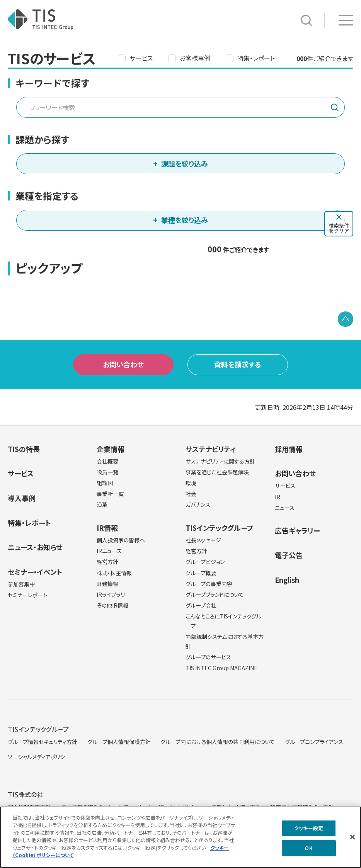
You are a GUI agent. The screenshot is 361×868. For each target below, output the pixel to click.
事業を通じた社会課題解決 (217, 472)
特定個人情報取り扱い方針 (302, 807)
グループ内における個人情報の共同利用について (218, 742)
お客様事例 (195, 58)
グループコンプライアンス (314, 742)
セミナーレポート (27, 595)
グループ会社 (201, 605)
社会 (191, 494)
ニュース (285, 508)
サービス (141, 58)
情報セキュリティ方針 (236, 807)
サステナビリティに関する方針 (220, 461)
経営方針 (107, 562)
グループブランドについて (215, 595)
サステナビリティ (210, 449)
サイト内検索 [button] (307, 20)
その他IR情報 (112, 605)
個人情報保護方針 (29, 807)
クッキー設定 (309, 830)
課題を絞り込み (185, 163)
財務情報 (107, 584)
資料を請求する (238, 364)
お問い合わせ (123, 364)
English (287, 580)
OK (308, 850)
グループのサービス (208, 657)
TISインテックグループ (220, 528)
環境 (191, 483)
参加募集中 (21, 584)
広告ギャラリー (297, 530)
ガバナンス (198, 504)
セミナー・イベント (35, 572)
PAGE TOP (346, 319)
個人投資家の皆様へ (121, 540)
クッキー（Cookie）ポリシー (169, 807)
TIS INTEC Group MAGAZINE (221, 668)
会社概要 (107, 461)
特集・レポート (256, 58)
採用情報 (289, 449)
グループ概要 (201, 573)
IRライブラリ (111, 595)
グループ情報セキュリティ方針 (43, 742)
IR (278, 497)
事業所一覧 (110, 494)
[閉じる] (352, 839)
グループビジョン (205, 562)
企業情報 (111, 449)
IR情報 (107, 528)
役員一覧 (107, 472)
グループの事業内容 (209, 584)
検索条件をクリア (339, 228)
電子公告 (289, 555)
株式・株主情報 (114, 573)
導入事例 (22, 498)
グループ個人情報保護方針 (119, 742)
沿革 (102, 504)
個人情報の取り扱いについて (95, 807)
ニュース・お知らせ (35, 547)
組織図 (105, 483)
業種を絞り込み (185, 220)
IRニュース (109, 551)
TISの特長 (24, 449)
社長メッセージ (203, 540)
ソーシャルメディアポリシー (39, 757)
